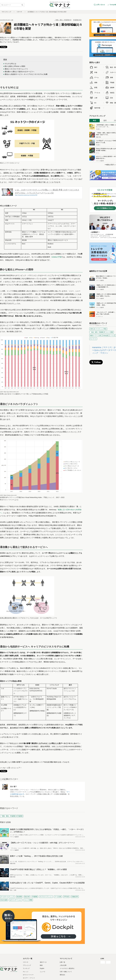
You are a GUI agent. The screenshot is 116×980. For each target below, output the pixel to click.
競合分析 (27, 897)
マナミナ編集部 (14, 837)
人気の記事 (63, 965)
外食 (96, 72)
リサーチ (19, 12)
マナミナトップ (6, 12)
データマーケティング (7, 897)
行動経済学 (75, 897)
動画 (41, 965)
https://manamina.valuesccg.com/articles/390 (26, 195)
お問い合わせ (101, 5)
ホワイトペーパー (28, 975)
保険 (96, 83)
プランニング (27, 965)
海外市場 (97, 108)
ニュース (43, 972)
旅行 (96, 67)
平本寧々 (98, 129)
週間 (105, 121)
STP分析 (66, 897)
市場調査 (35, 897)
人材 (96, 98)
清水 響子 (13, 787)
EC (95, 103)
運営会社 (62, 975)
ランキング (26, 968)
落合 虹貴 (13, 890)
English (42, 968)
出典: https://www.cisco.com (8, 495)
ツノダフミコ (99, 316)
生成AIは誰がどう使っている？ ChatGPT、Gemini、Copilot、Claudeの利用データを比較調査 (47, 883)
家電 (96, 88)
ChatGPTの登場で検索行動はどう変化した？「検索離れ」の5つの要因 (38, 869)
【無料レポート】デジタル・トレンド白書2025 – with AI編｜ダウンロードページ (42, 843)
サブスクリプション (46, 897)
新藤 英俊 (13, 863)
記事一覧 (62, 962)
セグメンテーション (16, 900)
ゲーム (97, 77)
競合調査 (19, 897)
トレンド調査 (28, 900)
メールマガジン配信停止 (67, 968)
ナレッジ (26, 972)
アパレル (97, 93)
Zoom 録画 (4, 900)
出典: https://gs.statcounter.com (9, 392)
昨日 (95, 121)
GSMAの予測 (57, 257)
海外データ (43, 962)
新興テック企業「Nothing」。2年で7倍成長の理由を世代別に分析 (36, 856)
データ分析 (58, 897)
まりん (98, 153)
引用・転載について (66, 972)
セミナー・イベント (29, 978)
